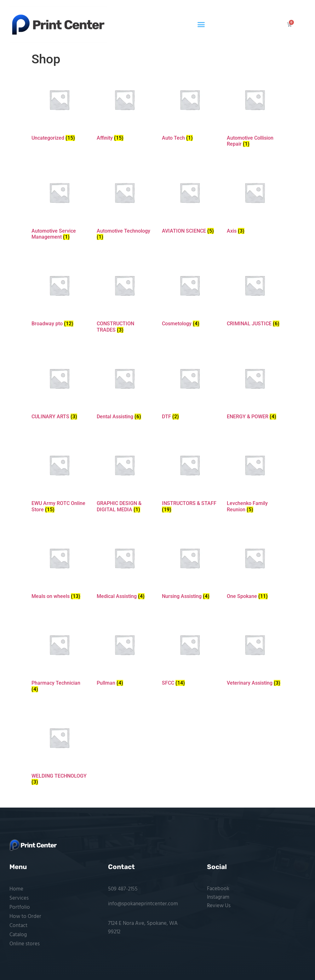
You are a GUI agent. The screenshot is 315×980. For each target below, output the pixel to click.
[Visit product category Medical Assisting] (124, 566)
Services (19, 898)
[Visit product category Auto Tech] (190, 108)
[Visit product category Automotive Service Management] (59, 203)
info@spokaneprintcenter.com (143, 904)
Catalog (18, 935)
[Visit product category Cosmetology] (190, 293)
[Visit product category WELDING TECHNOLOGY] (59, 749)
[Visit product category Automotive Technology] (124, 203)
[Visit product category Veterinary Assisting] (255, 653)
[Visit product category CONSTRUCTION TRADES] (124, 296)
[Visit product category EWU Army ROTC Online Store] (59, 476)
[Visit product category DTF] (190, 386)
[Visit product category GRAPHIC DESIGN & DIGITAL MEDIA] (124, 476)
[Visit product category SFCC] (190, 653)
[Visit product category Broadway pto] (59, 293)
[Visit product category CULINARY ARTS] (59, 386)
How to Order (25, 916)
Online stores (25, 944)
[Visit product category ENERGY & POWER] (255, 386)
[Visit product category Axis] (255, 200)
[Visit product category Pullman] (124, 653)
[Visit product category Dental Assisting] (124, 386)
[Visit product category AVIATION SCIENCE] (190, 200)
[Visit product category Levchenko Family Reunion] (255, 476)
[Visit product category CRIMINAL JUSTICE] (255, 293)
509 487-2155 (123, 889)
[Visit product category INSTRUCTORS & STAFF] (190, 476)
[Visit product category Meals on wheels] (59, 566)
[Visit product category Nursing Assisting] (190, 566)
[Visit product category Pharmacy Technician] (59, 656)
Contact (18, 926)
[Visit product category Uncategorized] (59, 108)
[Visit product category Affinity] (124, 108)
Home (16, 889)
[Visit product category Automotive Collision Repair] (255, 111)
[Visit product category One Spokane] (255, 566)
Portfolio (20, 907)
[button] (201, 25)
